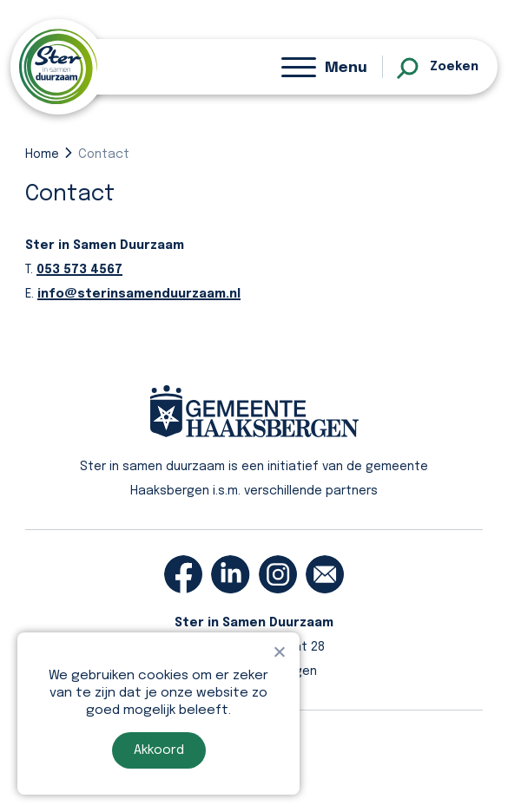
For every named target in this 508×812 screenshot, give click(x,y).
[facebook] (183, 574)
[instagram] (278, 574)
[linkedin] (230, 574)
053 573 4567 (79, 270)
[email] (325, 574)
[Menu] (324, 67)
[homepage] (58, 66)
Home (42, 154)
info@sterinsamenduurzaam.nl (139, 294)
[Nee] (279, 652)
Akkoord (159, 750)
